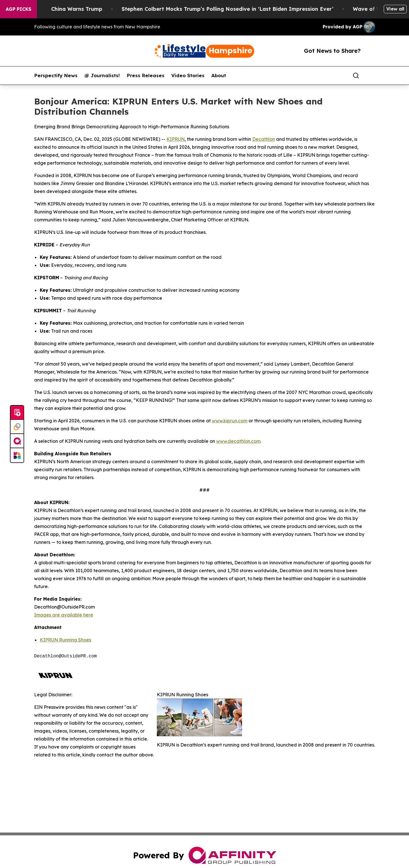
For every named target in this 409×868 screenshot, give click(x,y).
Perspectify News (56, 76)
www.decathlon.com (238, 441)
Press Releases (146, 76)
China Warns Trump (85, 9)
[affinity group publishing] (17, 441)
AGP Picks (18, 9)
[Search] (356, 76)
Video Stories (188, 76)
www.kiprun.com (230, 421)
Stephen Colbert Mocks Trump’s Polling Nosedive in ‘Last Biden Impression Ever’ (236, 9)
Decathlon (264, 139)
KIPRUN (176, 139)
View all (395, 9)
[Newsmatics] (17, 455)
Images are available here (64, 615)
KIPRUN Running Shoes (65, 640)
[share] (371, 76)
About (219, 76)
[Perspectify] (17, 427)
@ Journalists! (102, 76)
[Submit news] (17, 413)
